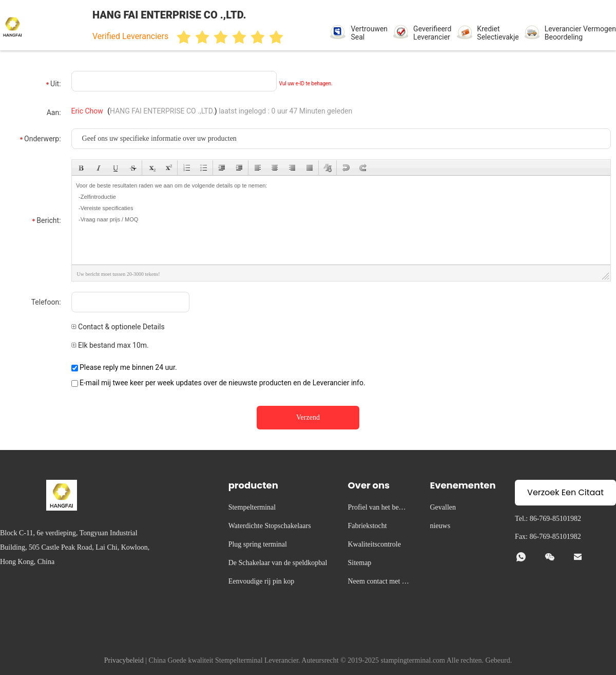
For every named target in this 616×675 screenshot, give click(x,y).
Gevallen (443, 507)
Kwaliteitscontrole (374, 544)
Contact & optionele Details (118, 327)
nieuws (440, 526)
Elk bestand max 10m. (110, 345)
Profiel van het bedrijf (378, 509)
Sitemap (359, 563)
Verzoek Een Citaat (565, 492)
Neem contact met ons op (378, 583)
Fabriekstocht (367, 526)
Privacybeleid (124, 660)
